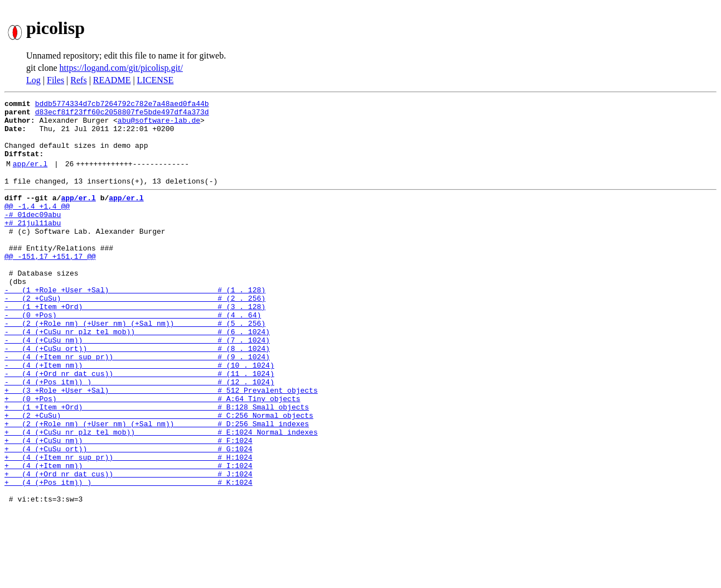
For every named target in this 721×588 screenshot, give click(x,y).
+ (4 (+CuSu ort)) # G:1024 (129, 515)
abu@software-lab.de (159, 125)
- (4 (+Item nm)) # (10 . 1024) (139, 415)
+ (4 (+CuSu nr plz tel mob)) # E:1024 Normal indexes (161, 495)
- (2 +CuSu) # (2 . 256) (135, 335)
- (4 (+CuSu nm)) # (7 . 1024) (137, 385)
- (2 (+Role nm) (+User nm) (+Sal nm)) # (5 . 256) (135, 365)
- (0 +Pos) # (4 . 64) (133, 355)
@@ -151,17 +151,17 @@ (50, 285)
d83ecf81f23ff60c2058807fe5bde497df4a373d (122, 115)
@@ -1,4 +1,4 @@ (37, 224)
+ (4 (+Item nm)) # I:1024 (129, 536)
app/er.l (30, 177)
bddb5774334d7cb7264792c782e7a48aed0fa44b (122, 105)
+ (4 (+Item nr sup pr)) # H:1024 (129, 526)
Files (55, 80)
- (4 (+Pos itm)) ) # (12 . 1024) (139, 435)
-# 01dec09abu (33, 234)
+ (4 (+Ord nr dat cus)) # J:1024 (129, 546)
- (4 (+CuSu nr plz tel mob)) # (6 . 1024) (137, 375)
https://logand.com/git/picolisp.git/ (121, 68)
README (112, 80)
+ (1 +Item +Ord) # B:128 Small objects (157, 465)
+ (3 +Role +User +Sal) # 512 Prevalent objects (161, 445)
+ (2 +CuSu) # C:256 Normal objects (159, 475)
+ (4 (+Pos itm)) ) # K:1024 (129, 556)
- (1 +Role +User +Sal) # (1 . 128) (135, 325)
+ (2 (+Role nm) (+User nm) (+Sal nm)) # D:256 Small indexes (157, 485)
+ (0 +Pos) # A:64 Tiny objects (152, 455)
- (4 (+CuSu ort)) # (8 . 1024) (137, 395)
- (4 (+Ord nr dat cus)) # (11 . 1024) (139, 425)
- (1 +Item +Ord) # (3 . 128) (135, 345)
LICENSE (156, 80)
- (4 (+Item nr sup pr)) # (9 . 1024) (137, 405)
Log (33, 80)
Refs (78, 80)
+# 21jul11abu (33, 244)
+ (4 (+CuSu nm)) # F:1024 (129, 505)
